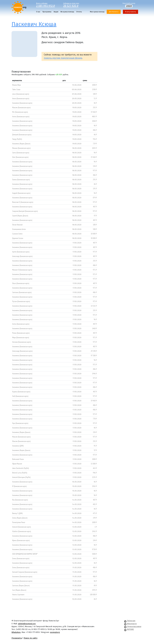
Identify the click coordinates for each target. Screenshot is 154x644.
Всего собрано (48, 5)
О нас (38, 12)
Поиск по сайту (31, 638)
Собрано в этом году (75, 5)
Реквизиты (17, 638)
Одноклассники (134, 626)
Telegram (131, 621)
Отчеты (79, 12)
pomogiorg (55, 632)
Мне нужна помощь (97, 12)
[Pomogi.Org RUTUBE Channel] (125, 629)
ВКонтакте (132, 624)
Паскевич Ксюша (34, 24)
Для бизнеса (114, 12)
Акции (56, 12)
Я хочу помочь (130, 12)
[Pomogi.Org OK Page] (125, 626)
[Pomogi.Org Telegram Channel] (125, 621)
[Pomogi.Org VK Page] (125, 624)
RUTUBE (130, 629)
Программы (47, 12)
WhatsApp (16, 632)
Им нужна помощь (67, 12)
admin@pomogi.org (27, 624)
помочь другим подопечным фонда (63, 58)
